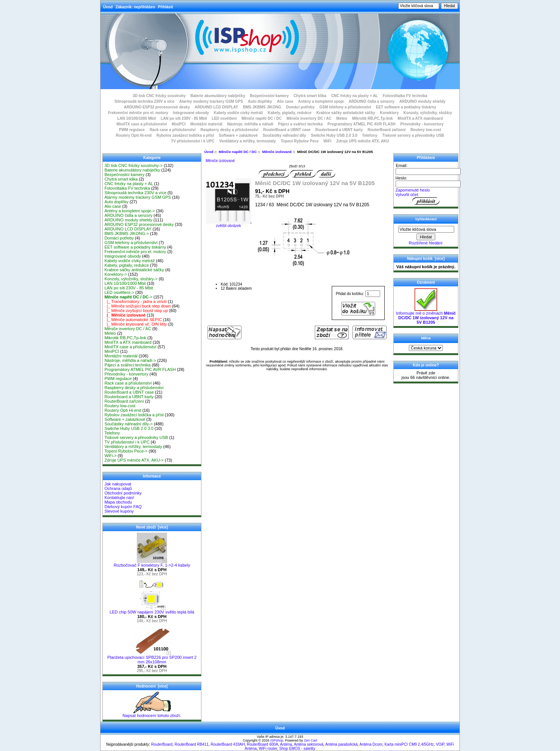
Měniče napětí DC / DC (238, 152)
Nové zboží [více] (152, 527)
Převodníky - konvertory (422, 124)
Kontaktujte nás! (119, 498)
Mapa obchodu (118, 502)
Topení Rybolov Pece (300, 141)
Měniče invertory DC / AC (309, 118)
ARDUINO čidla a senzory (372, 101)
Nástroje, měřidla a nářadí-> (130, 360)
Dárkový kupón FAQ (123, 507)
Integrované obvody (191, 113)
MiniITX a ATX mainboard (420, 118)
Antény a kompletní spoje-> (130, 211)
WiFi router (268, 749)
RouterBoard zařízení (387, 130)
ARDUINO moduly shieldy (422, 101)
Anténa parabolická (342, 744)
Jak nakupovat (118, 484)
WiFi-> (110, 456)
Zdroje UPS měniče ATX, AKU (363, 141)
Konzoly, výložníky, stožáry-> (131, 279)
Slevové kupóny (119, 511)
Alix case (285, 101)
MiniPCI (179, 124)
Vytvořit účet (407, 195)
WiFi (327, 141)
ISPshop (277, 740)
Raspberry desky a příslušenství (229, 130)
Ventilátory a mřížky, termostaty (248, 141)
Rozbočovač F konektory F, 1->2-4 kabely (152, 563)
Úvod (108, 7)
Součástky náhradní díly (284, 135)
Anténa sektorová (309, 744)
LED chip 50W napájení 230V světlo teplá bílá (152, 610)
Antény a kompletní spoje (321, 101)
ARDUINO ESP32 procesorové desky (157, 107)
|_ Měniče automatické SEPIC (133, 320)
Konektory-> (116, 274)
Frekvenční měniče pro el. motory (138, 113)
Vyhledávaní (426, 219)
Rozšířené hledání (426, 243)
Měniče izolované (277, 152)
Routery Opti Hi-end (134, 135)
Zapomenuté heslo (412, 190)
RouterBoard (162, 744)
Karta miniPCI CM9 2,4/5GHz (409, 744)
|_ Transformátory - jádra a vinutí (135, 301)
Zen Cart (310, 740)
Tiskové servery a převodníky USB (413, 135)
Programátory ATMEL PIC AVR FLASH (362, 124)
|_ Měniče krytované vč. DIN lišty (135, 324)
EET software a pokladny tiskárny (406, 107)
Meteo (342, 118)
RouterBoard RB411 (192, 744)
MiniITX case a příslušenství (142, 124)
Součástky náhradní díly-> (128, 424)
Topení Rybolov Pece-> (126, 451)
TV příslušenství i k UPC (193, 141)
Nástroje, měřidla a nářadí (250, 124)
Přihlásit (165, 7)
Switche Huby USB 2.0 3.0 (334, 135)
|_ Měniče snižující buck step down (138, 306)
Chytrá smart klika (310, 96)
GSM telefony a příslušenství (345, 107)
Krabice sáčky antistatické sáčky (346, 113)
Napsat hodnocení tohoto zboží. (152, 714)
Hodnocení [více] (152, 686)
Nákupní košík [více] (426, 259)
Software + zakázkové (238, 135)
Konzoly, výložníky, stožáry (428, 113)
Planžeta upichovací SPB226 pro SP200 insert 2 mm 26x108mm (152, 658)
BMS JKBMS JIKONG (262, 107)
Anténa (286, 744)
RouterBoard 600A (262, 744)
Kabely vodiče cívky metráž (238, 113)
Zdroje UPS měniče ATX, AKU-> (134, 460)
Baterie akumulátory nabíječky (218, 96)
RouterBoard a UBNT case (287, 130)
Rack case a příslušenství (173, 130)
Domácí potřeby (300, 107)
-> (128, 297)
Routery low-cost (426, 130)
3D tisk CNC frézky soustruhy (159, 96)
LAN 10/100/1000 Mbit (136, 118)
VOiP (440, 744)
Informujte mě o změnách (426, 316)
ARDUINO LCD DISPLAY (216, 107)
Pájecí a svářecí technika (300, 124)
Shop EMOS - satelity (297, 749)
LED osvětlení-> (119, 292)
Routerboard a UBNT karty (339, 130)
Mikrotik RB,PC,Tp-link (373, 118)
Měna (426, 338)
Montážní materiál (206, 124)
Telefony (370, 135)
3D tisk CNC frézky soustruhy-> (133, 165)
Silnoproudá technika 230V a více (144, 101)
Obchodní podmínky (123, 493)
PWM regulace (132, 130)
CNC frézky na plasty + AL (354, 96)
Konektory (389, 113)
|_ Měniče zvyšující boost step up (136, 311)
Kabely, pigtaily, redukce (290, 113)
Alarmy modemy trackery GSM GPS (211, 101)
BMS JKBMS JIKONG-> (127, 233)
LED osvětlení (224, 118)
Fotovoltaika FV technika (405, 96)
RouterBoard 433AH (228, 744)
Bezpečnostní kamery (269, 96)
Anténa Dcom (371, 744)
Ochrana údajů (118, 488)
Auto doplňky (260, 101)
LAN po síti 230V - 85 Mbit (184, 118)
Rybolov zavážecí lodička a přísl (185, 135)
